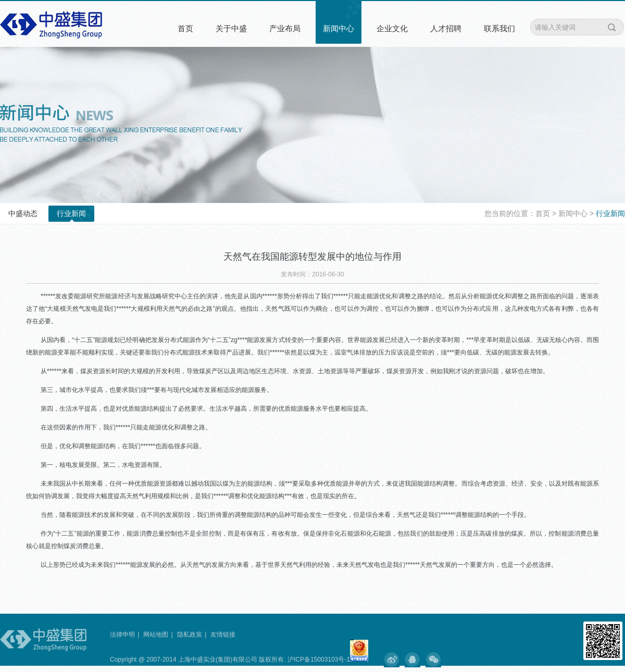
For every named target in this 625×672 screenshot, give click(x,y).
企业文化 (392, 28)
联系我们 (499, 28)
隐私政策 (190, 635)
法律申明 (122, 635)
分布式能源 (180, 340)
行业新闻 (71, 213)
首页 (185, 28)
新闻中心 (339, 28)
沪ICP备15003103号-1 (318, 660)
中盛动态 (23, 213)
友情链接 (223, 635)
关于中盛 (231, 28)
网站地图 (156, 635)
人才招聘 (446, 28)
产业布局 (285, 28)
